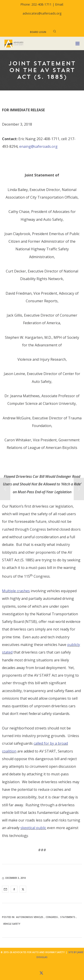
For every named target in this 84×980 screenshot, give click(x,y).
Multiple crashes (16, 591)
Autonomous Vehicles (30, 917)
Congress (52, 917)
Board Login (38, 32)
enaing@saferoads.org (38, 146)
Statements (68, 917)
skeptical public (33, 828)
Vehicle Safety (12, 924)
